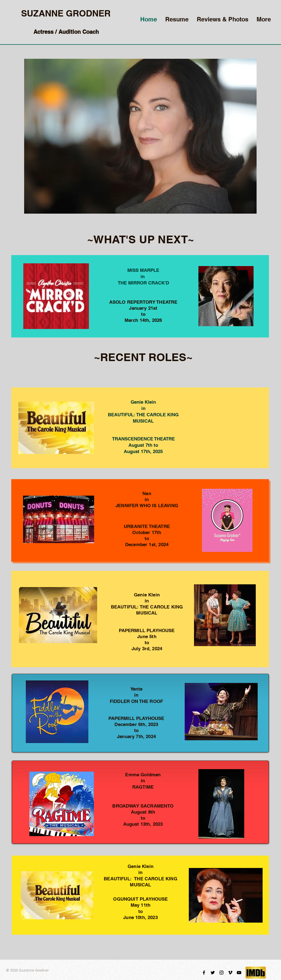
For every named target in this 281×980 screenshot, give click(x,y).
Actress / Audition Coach (66, 32)
